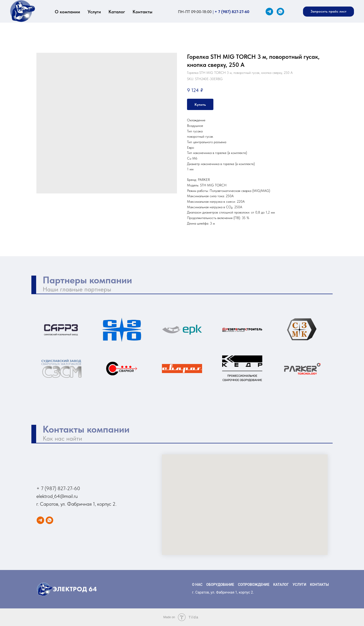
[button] (328, 12)
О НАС (197, 585)
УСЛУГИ (299, 585)
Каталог (117, 12)
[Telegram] (269, 12)
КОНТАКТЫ (319, 585)
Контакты (142, 12)
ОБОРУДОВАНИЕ (220, 585)
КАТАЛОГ (281, 585)
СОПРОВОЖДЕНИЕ (254, 585)
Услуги (94, 12)
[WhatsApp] (280, 12)
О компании (67, 12)
